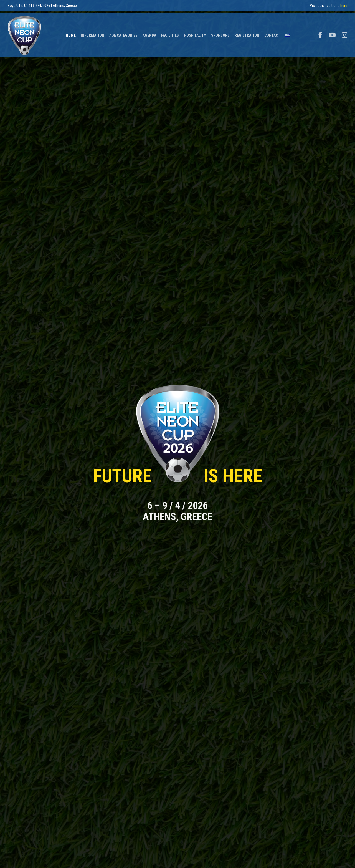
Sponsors (220, 33)
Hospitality (195, 33)
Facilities (170, 33)
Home (71, 33)
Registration (247, 33)
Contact (272, 33)
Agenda (149, 33)
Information (92, 33)
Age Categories (123, 33)
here (344, 6)
